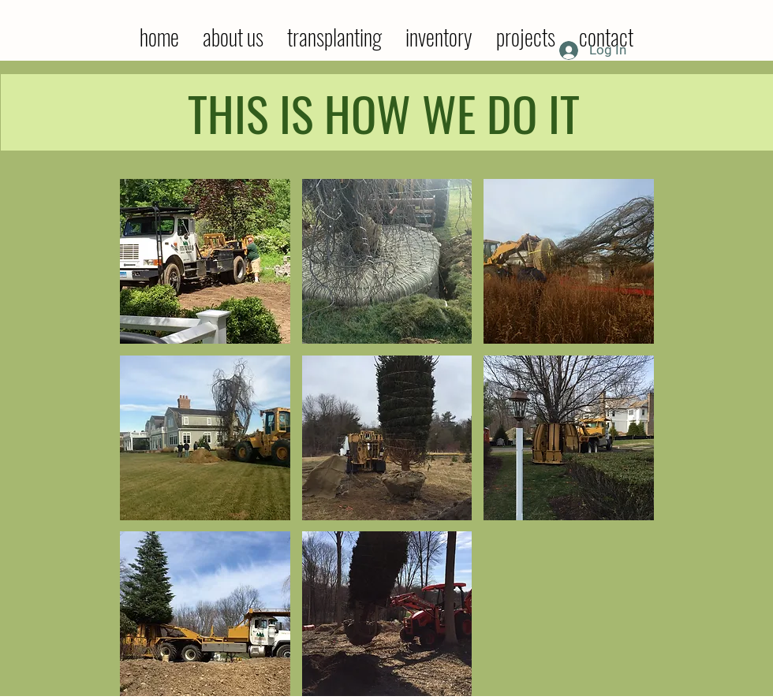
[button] (205, 261)
